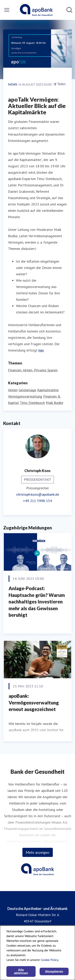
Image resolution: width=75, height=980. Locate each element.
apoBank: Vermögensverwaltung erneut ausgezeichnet (34, 702)
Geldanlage (27, 390)
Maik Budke (54, 403)
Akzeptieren (54, 972)
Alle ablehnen (21, 972)
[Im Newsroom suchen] (69, 10)
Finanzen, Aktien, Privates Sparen (33, 370)
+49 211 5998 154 (37, 501)
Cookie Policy (49, 960)
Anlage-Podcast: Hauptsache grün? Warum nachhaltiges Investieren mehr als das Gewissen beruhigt (37, 602)
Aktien (13, 390)
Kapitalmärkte (48, 390)
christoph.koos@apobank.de (38, 494)
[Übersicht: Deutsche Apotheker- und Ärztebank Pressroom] (36, 10)
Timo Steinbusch (32, 403)
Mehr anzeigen (38, 852)
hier (41, 350)
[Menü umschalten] (7, 10)
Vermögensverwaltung (25, 396)
